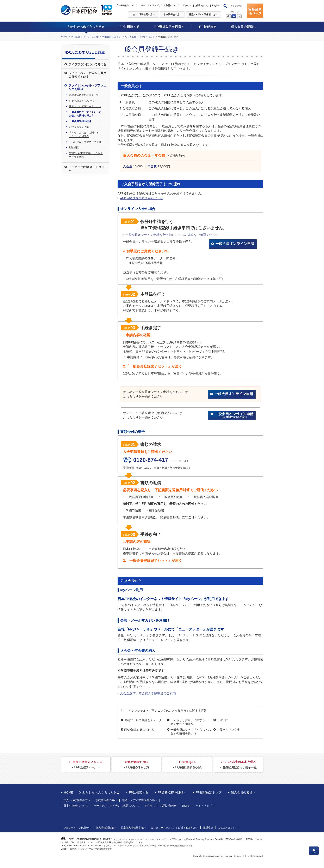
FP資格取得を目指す (172, 792)
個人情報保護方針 (106, 828)
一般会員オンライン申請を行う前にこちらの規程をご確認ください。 (173, 235)
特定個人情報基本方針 (133, 828)
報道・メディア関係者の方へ (140, 800)
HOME (64, 37)
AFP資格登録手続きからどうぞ (142, 198)
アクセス (187, 5)
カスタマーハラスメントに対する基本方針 (174, 828)
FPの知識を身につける (139, 730)
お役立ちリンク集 (228, 730)
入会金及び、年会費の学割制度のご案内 (148, 693)
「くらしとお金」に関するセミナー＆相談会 (188, 722)
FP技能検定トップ (208, 792)
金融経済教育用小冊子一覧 (84, 95)
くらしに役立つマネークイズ (85, 142)
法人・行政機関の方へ (77, 800)
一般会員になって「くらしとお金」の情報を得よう (128, 37)
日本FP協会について (127, 5)
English (216, 5)
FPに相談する (139, 792)
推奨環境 (208, 828)
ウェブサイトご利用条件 (77, 828)
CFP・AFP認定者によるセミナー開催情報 (86, 155)
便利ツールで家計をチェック (143, 720)
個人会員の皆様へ (243, 792)
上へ (314, 851)
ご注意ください (227, 828)
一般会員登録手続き (80, 121)
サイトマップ (204, 806)
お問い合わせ (202, 5)
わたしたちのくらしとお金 (85, 37)
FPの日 (222, 720)
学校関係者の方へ (106, 800)
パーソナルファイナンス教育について (160, 5)
